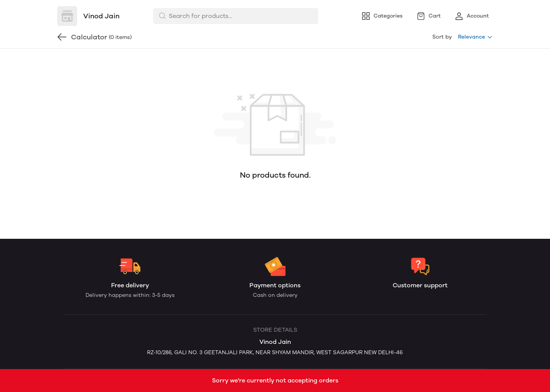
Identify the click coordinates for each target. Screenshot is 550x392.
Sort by (442, 37)
